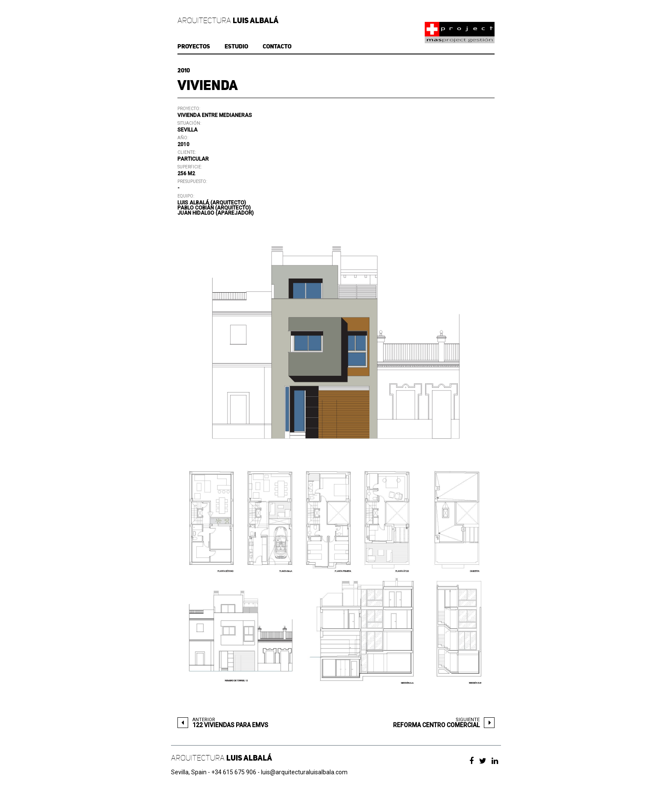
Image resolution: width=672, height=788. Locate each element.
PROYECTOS (194, 46)
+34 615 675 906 (234, 772)
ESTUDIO (236, 46)
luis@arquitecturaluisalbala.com (304, 772)
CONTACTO (277, 46)
